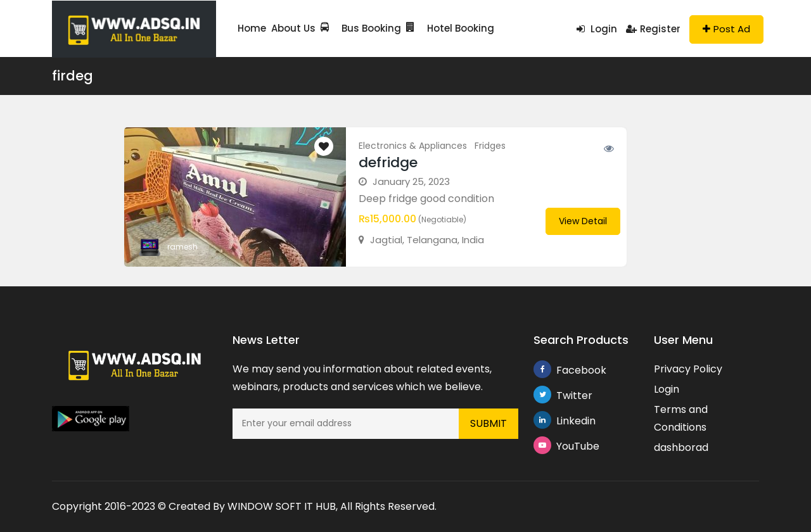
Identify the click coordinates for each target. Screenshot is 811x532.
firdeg (73, 76)
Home (252, 28)
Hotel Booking (450, 28)
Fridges (490, 146)
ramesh (182, 247)
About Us (293, 28)
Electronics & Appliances (413, 146)
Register (653, 29)
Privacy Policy (688, 369)
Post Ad (726, 29)
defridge (388, 162)
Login (597, 29)
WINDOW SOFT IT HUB (282, 506)
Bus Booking (361, 28)
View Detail (583, 221)
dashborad (681, 447)
